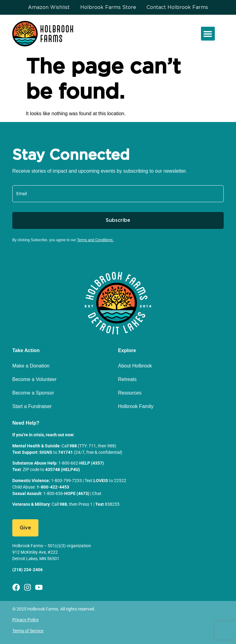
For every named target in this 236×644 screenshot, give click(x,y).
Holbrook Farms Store (108, 7)
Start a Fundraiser (32, 406)
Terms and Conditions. (95, 240)
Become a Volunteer (34, 379)
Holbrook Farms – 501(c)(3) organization (52, 546)
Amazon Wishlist (49, 7)
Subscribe (118, 220)
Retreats (127, 379)
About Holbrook (135, 366)
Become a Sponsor (33, 393)
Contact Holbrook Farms (177, 7)
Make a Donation (31, 366)
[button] (208, 34)
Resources (130, 393)
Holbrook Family (136, 406)
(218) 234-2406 (28, 570)
